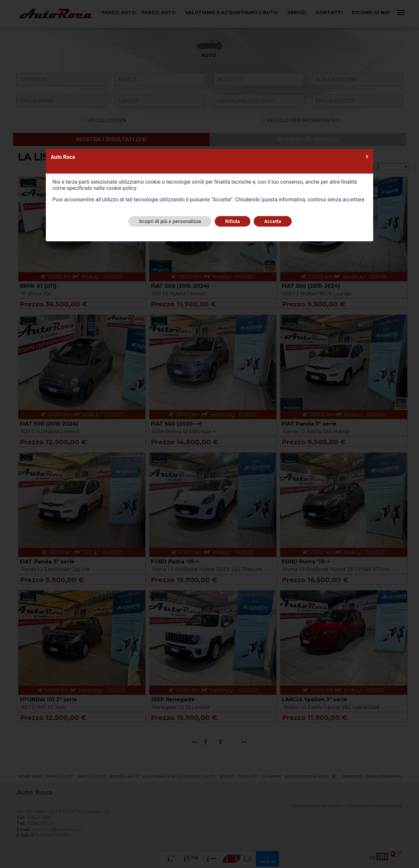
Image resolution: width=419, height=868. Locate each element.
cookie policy (121, 188)
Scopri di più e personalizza (170, 221)
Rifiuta (233, 221)
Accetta (273, 221)
